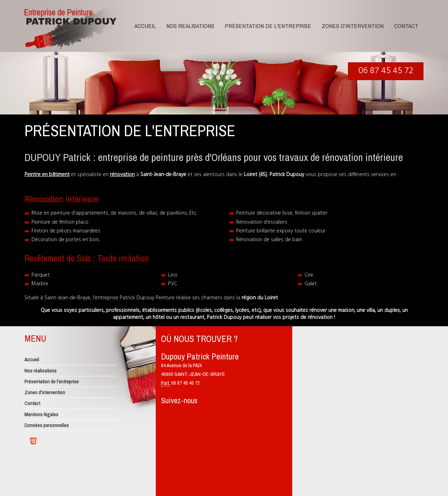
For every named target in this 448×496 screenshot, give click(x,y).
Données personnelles (47, 425)
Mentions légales (41, 414)
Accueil (145, 26)
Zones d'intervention (353, 26)
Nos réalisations (190, 26)
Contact (406, 26)
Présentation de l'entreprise (268, 26)
